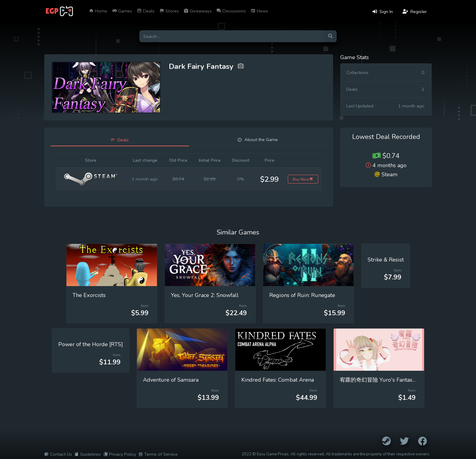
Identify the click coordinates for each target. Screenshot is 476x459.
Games (122, 11)
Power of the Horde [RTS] (91, 344)
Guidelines (88, 454)
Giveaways (198, 11)
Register (415, 12)
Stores (169, 11)
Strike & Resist (386, 260)
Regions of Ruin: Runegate (302, 295)
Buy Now (303, 179)
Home (98, 11)
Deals (146, 11)
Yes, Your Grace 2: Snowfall (205, 295)
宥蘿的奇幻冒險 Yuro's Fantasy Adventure (391, 380)
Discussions (231, 11)
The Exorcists (89, 295)
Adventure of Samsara (171, 380)
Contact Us (58, 454)
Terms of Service (158, 454)
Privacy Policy (120, 454)
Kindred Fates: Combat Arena (278, 380)
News (259, 11)
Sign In (383, 12)
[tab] (120, 140)
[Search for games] (232, 36)
